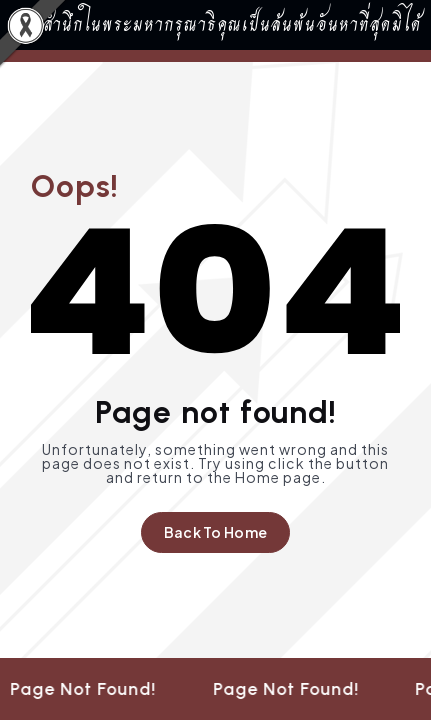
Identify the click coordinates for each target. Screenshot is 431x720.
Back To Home (215, 532)
